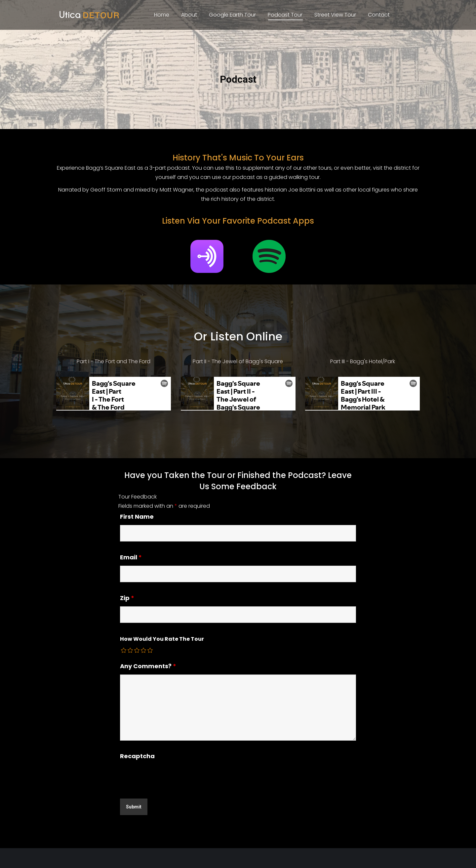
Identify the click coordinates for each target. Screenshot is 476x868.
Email (131, 557)
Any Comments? (148, 666)
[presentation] (170, 777)
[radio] (124, 650)
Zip (127, 598)
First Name (137, 517)
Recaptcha (137, 756)
